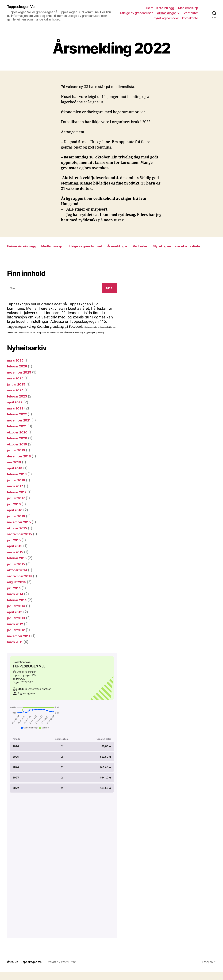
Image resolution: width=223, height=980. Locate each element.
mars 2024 (16, 398)
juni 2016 (15, 512)
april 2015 (16, 554)
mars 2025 (16, 386)
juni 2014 (15, 596)
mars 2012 (16, 632)
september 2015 (21, 542)
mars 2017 (16, 494)
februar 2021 (18, 434)
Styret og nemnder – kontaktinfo (175, 18)
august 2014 (18, 590)
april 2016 (16, 518)
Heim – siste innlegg (160, 8)
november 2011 (20, 644)
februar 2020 (19, 446)
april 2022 (16, 410)
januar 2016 (17, 524)
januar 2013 (17, 626)
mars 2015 (16, 560)
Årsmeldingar (166, 13)
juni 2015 (15, 548)
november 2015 (21, 530)
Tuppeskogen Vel (23, 7)
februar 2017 (18, 500)
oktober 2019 (19, 452)
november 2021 (21, 429)
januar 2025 (17, 393)
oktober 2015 (19, 536)
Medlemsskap (188, 8)
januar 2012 (17, 638)
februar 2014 (18, 608)
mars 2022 (16, 417)
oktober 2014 (19, 578)
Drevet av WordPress (64, 970)
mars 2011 (16, 650)
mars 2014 (16, 602)
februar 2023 (18, 405)
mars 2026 (16, 369)
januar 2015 (17, 572)
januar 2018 (17, 488)
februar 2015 (18, 566)
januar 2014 (17, 614)
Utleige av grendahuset (136, 13)
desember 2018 (21, 464)
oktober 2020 (19, 440)
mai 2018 (15, 470)
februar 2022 (18, 422)
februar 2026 (19, 374)
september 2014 (21, 584)
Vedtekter (191, 13)
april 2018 (16, 476)
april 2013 (16, 620)
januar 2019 (17, 458)
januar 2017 (17, 506)
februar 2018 (18, 482)
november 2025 (21, 381)
